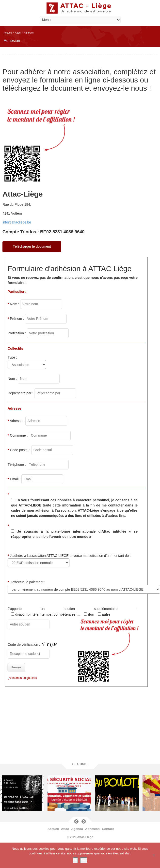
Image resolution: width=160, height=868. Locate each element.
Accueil (8, 33)
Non (84, 860)
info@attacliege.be (17, 222)
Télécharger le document (32, 246)
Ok (75, 860)
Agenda (77, 829)
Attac (18, 33)
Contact (108, 829)
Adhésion (92, 829)
